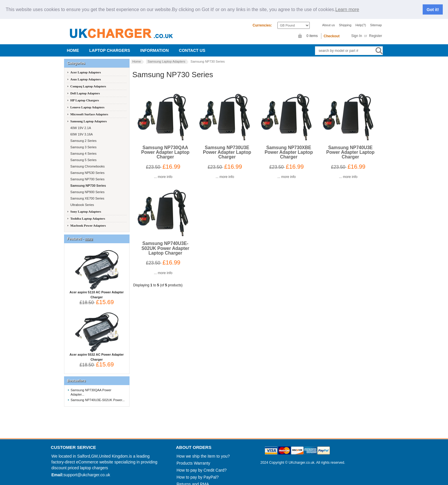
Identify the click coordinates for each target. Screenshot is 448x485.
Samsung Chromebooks (87, 161)
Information (155, 45)
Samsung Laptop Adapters (167, 56)
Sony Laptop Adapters (86, 206)
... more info (163, 172)
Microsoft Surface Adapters (89, 109)
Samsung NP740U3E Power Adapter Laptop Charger (350, 147)
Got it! (433, 7)
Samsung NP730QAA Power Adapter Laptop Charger (165, 147)
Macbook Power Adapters (88, 220)
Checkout (332, 31)
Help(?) (361, 20)
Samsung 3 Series (83, 142)
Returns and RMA (193, 479)
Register (376, 31)
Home (73, 45)
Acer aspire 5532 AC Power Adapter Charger (97, 350)
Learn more (347, 7)
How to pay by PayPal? (198, 472)
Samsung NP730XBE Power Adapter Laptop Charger (289, 147)
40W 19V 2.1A (80, 123)
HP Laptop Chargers (85, 95)
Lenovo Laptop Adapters (87, 102)
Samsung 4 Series (83, 148)
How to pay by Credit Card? (202, 465)
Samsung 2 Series (83, 135)
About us (329, 20)
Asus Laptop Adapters (86, 74)
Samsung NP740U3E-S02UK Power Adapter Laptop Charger (165, 243)
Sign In (356, 31)
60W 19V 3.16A (81, 129)
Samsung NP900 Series (87, 187)
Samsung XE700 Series (87, 193)
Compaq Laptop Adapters (88, 81)
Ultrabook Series (82, 200)
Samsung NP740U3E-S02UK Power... (98, 395)
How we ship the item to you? (203, 451)
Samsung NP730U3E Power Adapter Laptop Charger (227, 147)
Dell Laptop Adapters (85, 88)
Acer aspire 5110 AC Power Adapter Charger (97, 288)
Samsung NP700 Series (87, 174)
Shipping (345, 20)
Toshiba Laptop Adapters (88, 213)
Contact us (192, 45)
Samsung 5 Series (83, 155)
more (89, 234)
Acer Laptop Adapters (86, 67)
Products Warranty (193, 458)
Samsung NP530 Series (87, 167)
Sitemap (376, 20)
